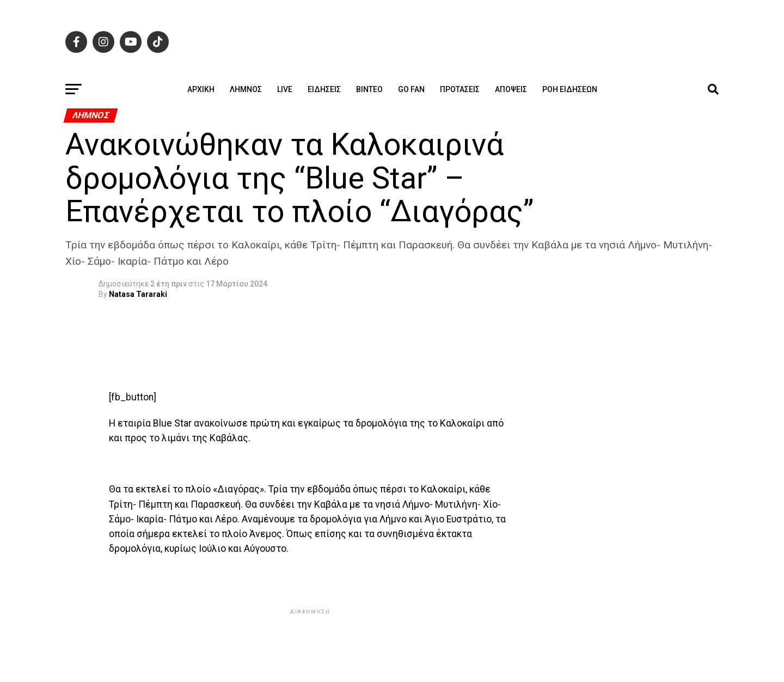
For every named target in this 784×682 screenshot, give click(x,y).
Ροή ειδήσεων (570, 89)
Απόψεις (511, 89)
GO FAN (411, 89)
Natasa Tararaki (138, 294)
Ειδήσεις (324, 89)
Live (285, 89)
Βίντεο (369, 89)
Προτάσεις (460, 89)
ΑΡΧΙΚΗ (201, 89)
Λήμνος (246, 89)
